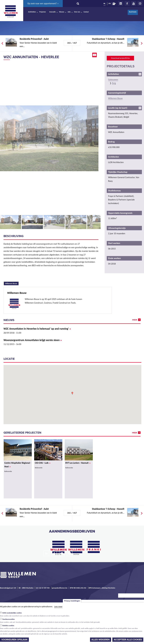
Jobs (69, 12)
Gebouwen (113, 80)
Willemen (11, 11)
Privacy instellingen (72, 601)
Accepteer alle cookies (128, 640)
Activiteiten (32, 12)
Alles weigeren (101, 640)
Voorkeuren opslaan (14, 640)
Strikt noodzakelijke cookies (12, 613)
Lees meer (58, 607)
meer (135, 320)
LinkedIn (121, 4)
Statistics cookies (8, 626)
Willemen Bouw (12, 283)
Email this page (95, 55)
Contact (86, 12)
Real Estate (133, 12)
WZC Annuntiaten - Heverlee (31, 57)
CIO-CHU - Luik (43, 463)
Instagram (140, 4)
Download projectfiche (120, 58)
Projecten (43, 12)
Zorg (114, 83)
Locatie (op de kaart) (118, 108)
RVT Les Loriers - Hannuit (78, 463)
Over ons (77, 12)
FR (110, 4)
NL (104, 4)
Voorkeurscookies (9, 619)
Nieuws (62, 12)
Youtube (134, 4)
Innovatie (53, 12)
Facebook (127, 4)
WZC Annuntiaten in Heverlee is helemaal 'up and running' (37, 329)
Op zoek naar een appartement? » (43, 3)
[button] (72, 393)
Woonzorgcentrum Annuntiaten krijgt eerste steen (33, 340)
